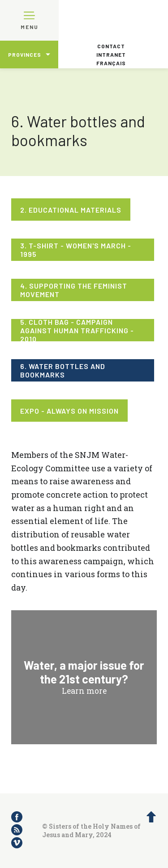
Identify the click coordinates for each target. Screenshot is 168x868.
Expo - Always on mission (69, 411)
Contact (111, 46)
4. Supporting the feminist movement (74, 290)
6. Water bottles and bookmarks (63, 370)
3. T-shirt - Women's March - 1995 (76, 250)
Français (111, 63)
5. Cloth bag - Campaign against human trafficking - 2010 (77, 330)
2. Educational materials (71, 210)
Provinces (25, 55)
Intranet (111, 55)
